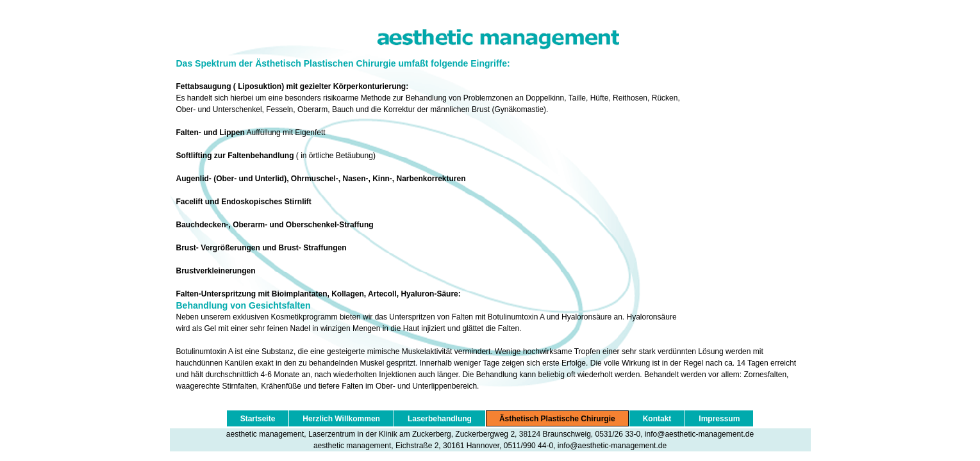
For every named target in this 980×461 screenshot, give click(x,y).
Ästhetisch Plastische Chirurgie (557, 419)
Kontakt (657, 419)
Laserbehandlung (440, 419)
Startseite (258, 419)
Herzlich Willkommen (341, 419)
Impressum (719, 419)
